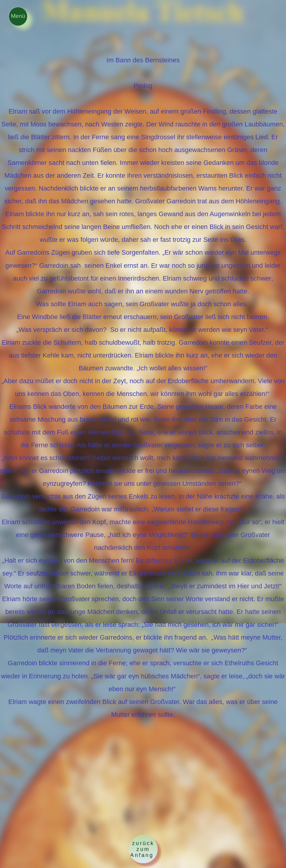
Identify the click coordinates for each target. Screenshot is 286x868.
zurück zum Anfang (143, 849)
